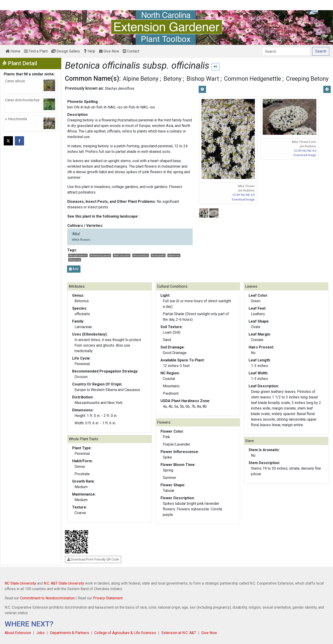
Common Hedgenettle (253, 79)
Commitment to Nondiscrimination (47, 598)
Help (89, 51)
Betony (173, 79)
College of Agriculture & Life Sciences (125, 633)
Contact (131, 51)
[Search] (286, 51)
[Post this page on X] (8, 141)
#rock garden (158, 255)
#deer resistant (122, 255)
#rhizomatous (141, 255)
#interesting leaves (100, 255)
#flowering (75, 260)
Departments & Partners (69, 633)
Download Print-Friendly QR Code (93, 559)
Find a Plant (36, 51)
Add (74, 269)
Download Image (243, 199)
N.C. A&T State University (64, 583)
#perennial (174, 255)
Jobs (40, 633)
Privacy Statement (108, 598)
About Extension (18, 633)
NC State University (20, 583)
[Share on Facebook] (19, 141)
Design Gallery (66, 51)
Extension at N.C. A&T (179, 633)
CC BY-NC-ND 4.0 (244, 195)
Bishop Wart (203, 79)
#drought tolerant (78, 255)
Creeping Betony (307, 79)
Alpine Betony (141, 79)
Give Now (109, 51)
